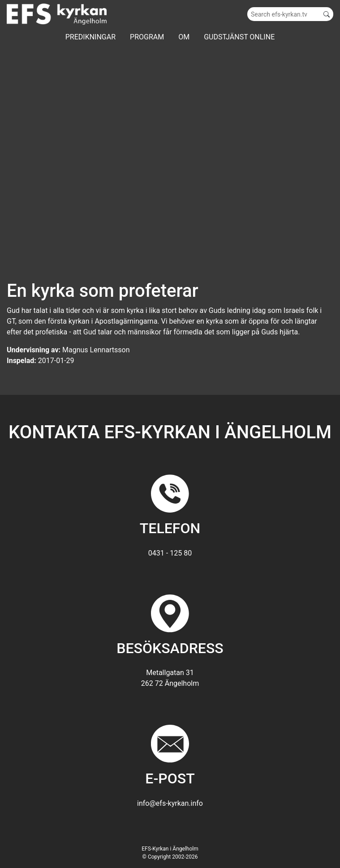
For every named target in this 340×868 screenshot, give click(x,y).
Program (147, 37)
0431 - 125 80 (170, 553)
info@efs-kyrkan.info (170, 803)
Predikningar (90, 37)
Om (184, 37)
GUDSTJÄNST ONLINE (239, 37)
